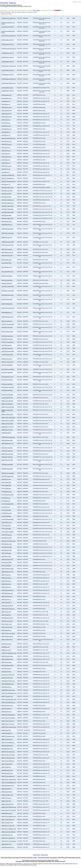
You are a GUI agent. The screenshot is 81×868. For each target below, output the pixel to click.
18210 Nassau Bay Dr (7, 606)
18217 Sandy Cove (7, 624)
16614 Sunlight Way (7, 276)
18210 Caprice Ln (6, 599)
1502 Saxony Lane (6, 166)
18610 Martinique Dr (7, 813)
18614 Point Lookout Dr (8, 826)
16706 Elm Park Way (7, 339)
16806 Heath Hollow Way (8, 437)
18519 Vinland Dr (6, 767)
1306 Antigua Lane (7, 95)
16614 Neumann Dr (7, 267)
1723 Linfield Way (6, 529)
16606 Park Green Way (8, 242)
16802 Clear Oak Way (7, 401)
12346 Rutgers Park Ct (8, 53)
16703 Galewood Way (7, 332)
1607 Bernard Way (6, 197)
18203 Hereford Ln (7, 581)
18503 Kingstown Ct (7, 733)
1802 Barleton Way (7, 538)
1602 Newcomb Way (7, 191)
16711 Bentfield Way (7, 365)
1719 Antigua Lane (7, 522)
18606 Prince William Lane (9, 807)
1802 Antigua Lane (7, 535)
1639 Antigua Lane (7, 221)
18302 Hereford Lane (7, 656)
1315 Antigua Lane (7, 98)
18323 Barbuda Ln (6, 687)
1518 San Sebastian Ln (8, 178)
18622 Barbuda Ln (6, 844)
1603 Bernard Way (6, 194)
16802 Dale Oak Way (7, 404)
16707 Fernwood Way (7, 354)
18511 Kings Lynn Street (8, 755)
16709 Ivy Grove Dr (7, 359)
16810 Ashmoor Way (7, 440)
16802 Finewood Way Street (7, 411)
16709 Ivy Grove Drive (7, 362)
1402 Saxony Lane (6, 107)
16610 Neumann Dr (7, 249)
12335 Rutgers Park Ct (8, 44)
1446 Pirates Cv (6, 163)
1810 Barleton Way (7, 550)
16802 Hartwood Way (7, 414)
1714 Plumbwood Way (8, 504)
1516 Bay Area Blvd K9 (8, 175)
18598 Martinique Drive (8, 786)
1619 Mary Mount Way (8, 209)
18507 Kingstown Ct (7, 739)
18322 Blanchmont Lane (8, 681)
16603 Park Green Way (8, 233)
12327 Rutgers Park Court (9, 36)
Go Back (75, 2)
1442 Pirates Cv (6, 160)
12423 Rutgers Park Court (9, 79)
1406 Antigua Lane (7, 110)
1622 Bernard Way (6, 215)
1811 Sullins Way (6, 556)
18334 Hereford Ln (7, 709)
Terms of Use (44, 855)
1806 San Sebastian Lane (8, 541)
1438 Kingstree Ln (6, 157)
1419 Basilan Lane (6, 129)
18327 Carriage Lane (7, 696)
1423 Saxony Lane (6, 141)
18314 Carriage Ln (6, 668)
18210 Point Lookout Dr (8, 609)
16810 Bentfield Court (7, 443)
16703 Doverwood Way (8, 324)
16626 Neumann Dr (7, 312)
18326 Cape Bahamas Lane (9, 693)
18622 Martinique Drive (8, 847)
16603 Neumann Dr (7, 225)
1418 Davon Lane (6, 126)
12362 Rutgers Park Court (9, 66)
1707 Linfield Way (6, 485)
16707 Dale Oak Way (7, 348)
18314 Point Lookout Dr (8, 675)
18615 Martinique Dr (7, 835)
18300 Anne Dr (5, 647)
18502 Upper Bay (6, 730)
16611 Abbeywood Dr (7, 252)
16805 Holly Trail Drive (8, 427)
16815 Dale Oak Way (7, 457)
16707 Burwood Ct (7, 345)
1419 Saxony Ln (6, 135)
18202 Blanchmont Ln (7, 572)
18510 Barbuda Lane (7, 746)
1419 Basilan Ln (6, 132)
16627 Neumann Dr (7, 321)
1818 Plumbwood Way (8, 569)
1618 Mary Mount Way (8, 206)
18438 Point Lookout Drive (9, 727)
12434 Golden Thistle (7, 88)
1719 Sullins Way (6, 525)
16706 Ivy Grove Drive (7, 342)
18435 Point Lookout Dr (8, 724)
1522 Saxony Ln (6, 184)
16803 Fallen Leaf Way (8, 421)
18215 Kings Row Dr (7, 621)
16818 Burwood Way (7, 464)
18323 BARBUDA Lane (8, 684)
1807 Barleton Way (7, 544)
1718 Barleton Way (7, 513)
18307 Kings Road (6, 662)
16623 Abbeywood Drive (8, 308)
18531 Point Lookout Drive (9, 779)
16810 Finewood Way (7, 454)
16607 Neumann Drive (7, 245)
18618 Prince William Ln (8, 838)
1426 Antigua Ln (6, 151)
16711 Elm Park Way (7, 372)
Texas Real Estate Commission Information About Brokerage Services (59, 857)
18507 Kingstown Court (8, 736)
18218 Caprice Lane (7, 627)
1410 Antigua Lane (7, 117)
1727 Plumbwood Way (8, 532)
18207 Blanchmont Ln (7, 590)
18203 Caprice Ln (6, 575)
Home (79, 2)
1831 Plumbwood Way (8, 665)
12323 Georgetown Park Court (8, 32)
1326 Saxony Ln (6, 104)
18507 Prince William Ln (8, 742)
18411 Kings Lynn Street (8, 718)
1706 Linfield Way (6, 482)
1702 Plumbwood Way (8, 476)
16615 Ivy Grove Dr (7, 283)
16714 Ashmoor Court (7, 377)
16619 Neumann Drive (7, 295)
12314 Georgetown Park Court (8, 23)
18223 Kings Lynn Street (8, 633)
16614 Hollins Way (7, 260)
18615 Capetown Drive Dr (8, 832)
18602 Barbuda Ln (6, 789)
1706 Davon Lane (6, 479)
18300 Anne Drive (6, 650)
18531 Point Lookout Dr (8, 776)
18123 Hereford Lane (7, 559)
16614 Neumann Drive (7, 272)
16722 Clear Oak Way (7, 395)
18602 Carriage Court (7, 795)
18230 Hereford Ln (7, 644)
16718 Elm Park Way (7, 390)
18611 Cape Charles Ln (8, 820)
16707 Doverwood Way (8, 351)
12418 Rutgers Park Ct (8, 75)
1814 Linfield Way (6, 566)
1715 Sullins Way (6, 510)
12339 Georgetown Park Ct (9, 49)
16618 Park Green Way (8, 286)
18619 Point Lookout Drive (9, 841)
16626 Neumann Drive (7, 317)
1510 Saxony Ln (6, 169)
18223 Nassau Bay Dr (7, 636)
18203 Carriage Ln (6, 578)
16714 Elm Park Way (7, 380)
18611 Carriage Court (7, 823)
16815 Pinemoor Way (7, 460)
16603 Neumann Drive (7, 229)
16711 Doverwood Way (8, 369)
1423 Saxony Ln (6, 147)
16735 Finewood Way (7, 398)
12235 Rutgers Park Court (9, 18)
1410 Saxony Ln (6, 120)
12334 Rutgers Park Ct (8, 40)
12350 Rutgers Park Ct (8, 57)
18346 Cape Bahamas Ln (8, 715)
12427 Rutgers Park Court (9, 83)
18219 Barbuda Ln (6, 630)
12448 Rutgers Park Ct (8, 91)
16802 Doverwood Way (8, 407)
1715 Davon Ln (6, 507)
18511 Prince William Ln (8, 761)
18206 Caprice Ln (6, 587)
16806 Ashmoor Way (7, 430)
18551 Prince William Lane (9, 783)
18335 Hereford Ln (7, 712)
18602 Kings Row (6, 801)
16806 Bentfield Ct (6, 433)
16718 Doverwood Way (8, 387)
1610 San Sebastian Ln (8, 200)
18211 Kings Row (6, 612)
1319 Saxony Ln (6, 101)
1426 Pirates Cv (6, 154)
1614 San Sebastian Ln (8, 203)
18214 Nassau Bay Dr (7, 618)
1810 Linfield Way (6, 553)
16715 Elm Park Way (7, 384)
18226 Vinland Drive (7, 640)
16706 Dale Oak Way (7, 336)
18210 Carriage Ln (6, 602)
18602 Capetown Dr (7, 792)
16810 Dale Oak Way (7, 448)
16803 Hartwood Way (7, 424)
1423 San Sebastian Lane (8, 138)
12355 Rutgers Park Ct (8, 62)
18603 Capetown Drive (8, 804)
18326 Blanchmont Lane (8, 690)
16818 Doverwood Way (8, 473)
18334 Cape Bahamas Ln (8, 702)
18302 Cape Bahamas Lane (9, 653)
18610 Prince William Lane (9, 816)
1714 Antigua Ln (6, 498)
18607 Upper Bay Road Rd (9, 810)
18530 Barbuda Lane (7, 773)
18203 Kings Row (6, 584)
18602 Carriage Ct (6, 798)
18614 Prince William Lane (9, 829)
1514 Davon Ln (6, 172)
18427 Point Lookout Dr (8, 721)
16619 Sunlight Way (7, 299)
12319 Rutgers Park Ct (8, 27)
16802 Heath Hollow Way (8, 418)
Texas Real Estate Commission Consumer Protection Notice (19, 857)
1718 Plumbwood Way (8, 519)
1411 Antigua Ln (6, 123)
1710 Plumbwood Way (8, 495)
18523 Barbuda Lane (7, 770)
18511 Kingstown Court (8, 758)
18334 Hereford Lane (7, 705)
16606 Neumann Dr (7, 238)
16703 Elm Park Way (7, 327)
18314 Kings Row (6, 672)
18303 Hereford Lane (7, 659)
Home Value (8, 3)
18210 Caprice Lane (7, 596)
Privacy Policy (37, 855)
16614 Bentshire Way (7, 255)
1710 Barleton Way (7, 492)
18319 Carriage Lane (7, 678)
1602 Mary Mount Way (8, 188)
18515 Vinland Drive (7, 764)
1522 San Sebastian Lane (8, 181)
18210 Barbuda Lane (7, 593)
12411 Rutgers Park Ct (8, 70)
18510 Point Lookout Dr (8, 752)
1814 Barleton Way (7, 562)
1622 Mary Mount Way (8, 218)
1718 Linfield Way (6, 516)
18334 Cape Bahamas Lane (9, 699)
